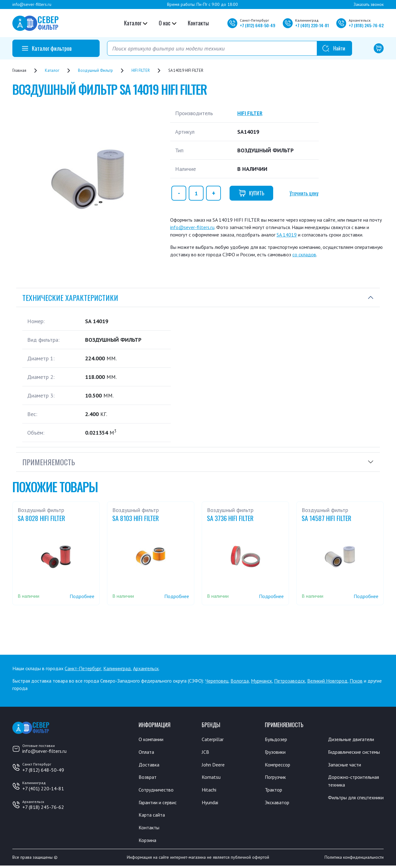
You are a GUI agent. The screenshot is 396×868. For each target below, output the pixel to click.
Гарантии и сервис (160, 804)
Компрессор (279, 765)
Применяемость (49, 462)
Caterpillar (214, 739)
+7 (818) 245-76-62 (43, 807)
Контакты (198, 23)
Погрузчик (277, 778)
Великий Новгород (327, 681)
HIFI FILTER (251, 113)
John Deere (214, 765)
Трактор (275, 791)
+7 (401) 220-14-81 (43, 788)
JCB (205, 752)
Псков (356, 681)
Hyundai (211, 804)
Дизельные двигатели (354, 739)
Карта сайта (153, 816)
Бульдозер (277, 739)
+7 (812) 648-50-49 (43, 770)
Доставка (150, 765)
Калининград (117, 668)
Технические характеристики (70, 297)
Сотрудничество (158, 791)
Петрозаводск (290, 681)
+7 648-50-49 (258, 25)
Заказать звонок (369, 4)
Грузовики (277, 752)
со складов (304, 254)
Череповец (217, 681)
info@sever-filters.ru (32, 4)
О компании (152, 739)
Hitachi (210, 791)
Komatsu (211, 778)
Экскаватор (279, 804)
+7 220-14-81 (312, 25)
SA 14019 (287, 235)
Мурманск (261, 681)
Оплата (147, 752)
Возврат (148, 778)
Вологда (240, 681)
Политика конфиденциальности (354, 860)
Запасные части (346, 773)
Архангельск (146, 668)
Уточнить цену (304, 193)
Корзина (148, 842)
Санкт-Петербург (83, 668)
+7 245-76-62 (366, 25)
